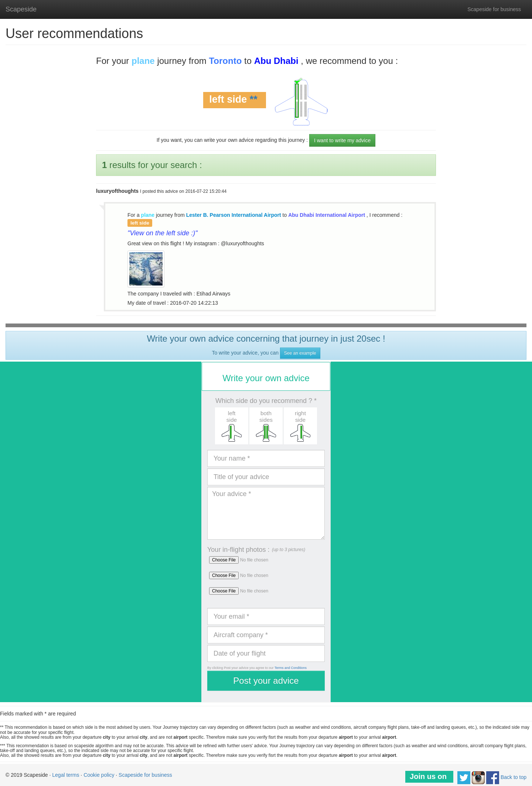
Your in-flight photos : (238, 550)
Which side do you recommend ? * (266, 401)
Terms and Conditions (291, 668)
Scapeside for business (494, 9)
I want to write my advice (342, 140)
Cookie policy (99, 775)
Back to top (514, 777)
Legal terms (66, 775)
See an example (300, 353)
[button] (231, 426)
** (254, 100)
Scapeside (21, 9)
